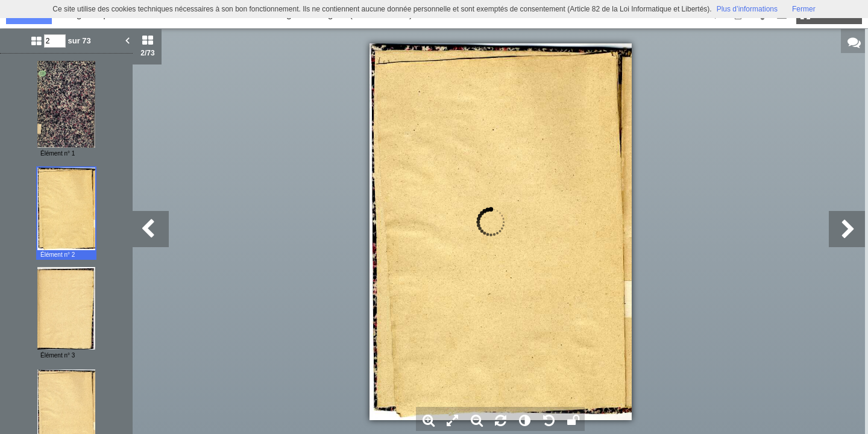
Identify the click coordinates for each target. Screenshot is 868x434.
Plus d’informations (747, 9)
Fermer (804, 9)
